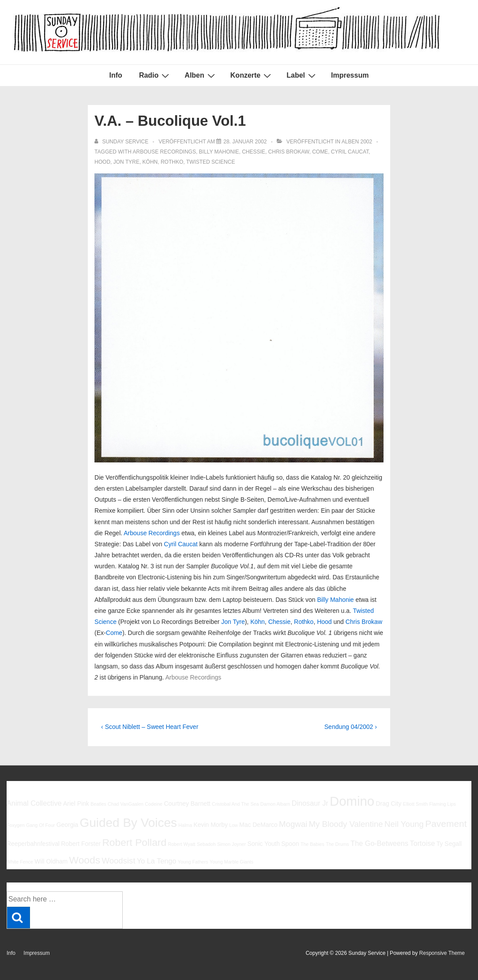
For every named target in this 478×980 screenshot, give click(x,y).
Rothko (172, 162)
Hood (102, 162)
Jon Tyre (126, 162)
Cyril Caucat (350, 152)
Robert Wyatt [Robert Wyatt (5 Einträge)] (181, 844)
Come (320, 152)
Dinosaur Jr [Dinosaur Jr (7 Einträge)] (310, 803)
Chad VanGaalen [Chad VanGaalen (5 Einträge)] (126, 804)
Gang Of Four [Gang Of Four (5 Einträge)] (40, 825)
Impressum (350, 75)
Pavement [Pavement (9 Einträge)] (446, 824)
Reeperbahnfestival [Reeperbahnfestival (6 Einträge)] (33, 844)
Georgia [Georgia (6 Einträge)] (68, 825)
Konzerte (252, 75)
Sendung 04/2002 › (351, 727)
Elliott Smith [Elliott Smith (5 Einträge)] (415, 804)
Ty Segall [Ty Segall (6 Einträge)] (449, 844)
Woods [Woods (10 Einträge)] (85, 860)
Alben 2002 (357, 142)
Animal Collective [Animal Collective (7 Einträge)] (34, 803)
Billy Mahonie (219, 152)
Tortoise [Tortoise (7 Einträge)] (423, 843)
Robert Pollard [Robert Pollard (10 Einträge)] (134, 842)
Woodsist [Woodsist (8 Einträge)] (118, 861)
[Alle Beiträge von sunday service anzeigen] (122, 142)
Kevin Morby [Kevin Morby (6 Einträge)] (210, 825)
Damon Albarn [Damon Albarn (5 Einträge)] (275, 804)
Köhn (150, 162)
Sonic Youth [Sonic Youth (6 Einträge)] (263, 844)
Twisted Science (211, 162)
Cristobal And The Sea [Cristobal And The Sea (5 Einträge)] (235, 804)
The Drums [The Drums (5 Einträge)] (337, 844)
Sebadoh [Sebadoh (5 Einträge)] (206, 844)
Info (116, 75)
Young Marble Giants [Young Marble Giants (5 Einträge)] (231, 862)
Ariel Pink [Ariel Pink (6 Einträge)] (76, 804)
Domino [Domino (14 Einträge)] (352, 801)
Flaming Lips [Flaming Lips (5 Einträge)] (442, 804)
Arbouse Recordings (164, 152)
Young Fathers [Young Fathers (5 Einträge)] (193, 862)
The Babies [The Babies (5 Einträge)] (312, 844)
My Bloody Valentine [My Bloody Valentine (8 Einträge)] (346, 824)
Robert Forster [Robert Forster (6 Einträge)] (81, 844)
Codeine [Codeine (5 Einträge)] (154, 804)
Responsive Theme (442, 953)
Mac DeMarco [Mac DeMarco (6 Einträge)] (258, 825)
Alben (201, 75)
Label (302, 75)
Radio (155, 75)
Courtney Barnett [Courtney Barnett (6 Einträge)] (187, 804)
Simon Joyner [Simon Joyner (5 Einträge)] (231, 844)
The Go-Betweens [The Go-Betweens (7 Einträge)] (379, 843)
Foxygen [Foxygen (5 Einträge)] (16, 825)
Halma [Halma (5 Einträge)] (185, 825)
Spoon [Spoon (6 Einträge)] (290, 844)
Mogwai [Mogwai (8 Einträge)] (293, 824)
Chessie (254, 152)
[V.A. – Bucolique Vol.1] (245, 142)
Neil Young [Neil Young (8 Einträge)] (404, 824)
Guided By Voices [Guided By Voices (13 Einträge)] (128, 823)
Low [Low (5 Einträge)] (233, 825)
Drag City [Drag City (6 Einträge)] (388, 804)
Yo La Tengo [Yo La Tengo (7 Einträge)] (156, 861)
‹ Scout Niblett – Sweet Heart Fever (150, 727)
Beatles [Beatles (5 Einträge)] (98, 804)
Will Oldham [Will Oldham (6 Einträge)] (51, 861)
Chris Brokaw (289, 152)
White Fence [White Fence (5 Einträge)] (20, 862)
